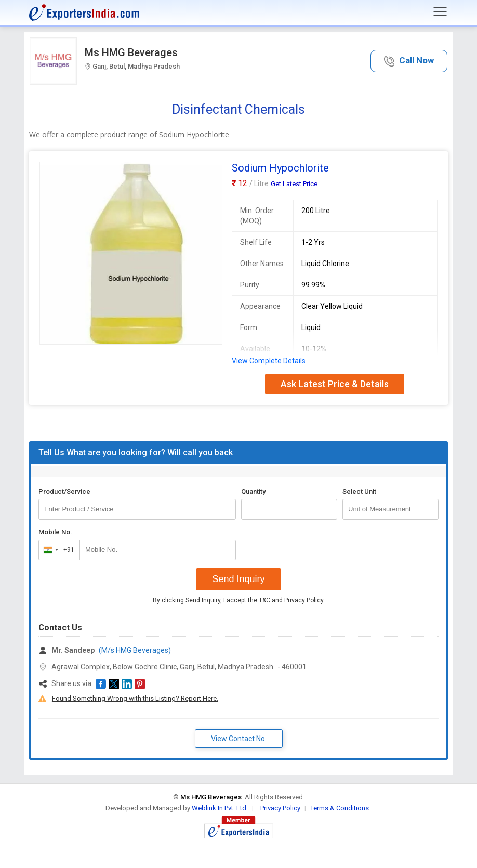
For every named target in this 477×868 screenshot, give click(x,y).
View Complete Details (269, 361)
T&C (264, 600)
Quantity (253, 491)
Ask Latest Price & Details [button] (335, 384)
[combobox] (57, 550)
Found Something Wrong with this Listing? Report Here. (135, 698)
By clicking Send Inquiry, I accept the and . (239, 600)
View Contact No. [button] (239, 739)
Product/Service (64, 491)
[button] (409, 61)
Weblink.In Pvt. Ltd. (220, 808)
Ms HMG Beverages (131, 52)
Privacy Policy (304, 600)
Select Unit (359, 491)
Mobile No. (55, 532)
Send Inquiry (238, 579)
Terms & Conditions (340, 808)
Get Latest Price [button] (294, 184)
